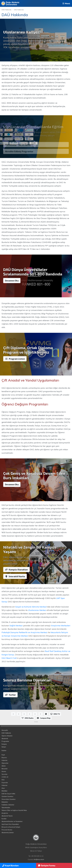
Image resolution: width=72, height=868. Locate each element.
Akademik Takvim (7, 816)
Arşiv (3, 788)
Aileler (4, 766)
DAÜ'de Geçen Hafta (8, 794)
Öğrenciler (5, 763)
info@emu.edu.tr (39, 859)
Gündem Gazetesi (7, 796)
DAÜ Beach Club (9, 658)
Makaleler (5, 802)
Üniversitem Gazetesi (9, 799)
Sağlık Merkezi (16, 625)
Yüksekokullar (6, 808)
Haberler (5, 760)
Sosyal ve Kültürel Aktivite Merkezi (31, 607)
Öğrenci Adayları (7, 736)
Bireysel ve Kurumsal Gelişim (11, 827)
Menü (66, 3)
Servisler (5, 774)
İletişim (4, 747)
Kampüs (4, 744)
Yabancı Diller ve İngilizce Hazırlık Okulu (14, 810)
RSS (3, 780)
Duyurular (5, 783)
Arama (4, 771)
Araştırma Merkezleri (61, 625)
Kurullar (4, 819)
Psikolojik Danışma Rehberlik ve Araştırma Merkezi (24, 632)
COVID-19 (5, 777)
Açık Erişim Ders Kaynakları (10, 824)
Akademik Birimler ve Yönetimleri (12, 821)
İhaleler (4, 750)
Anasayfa (5, 730)
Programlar (5, 741)
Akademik (5, 739)
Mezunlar (5, 769)
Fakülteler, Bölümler (8, 805)
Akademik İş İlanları (8, 833)
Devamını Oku (12, 281)
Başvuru (4, 758)
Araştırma (5, 813)
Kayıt (3, 755)
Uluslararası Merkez (37, 610)
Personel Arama (7, 830)
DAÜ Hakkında (6, 10)
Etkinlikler (5, 791)
